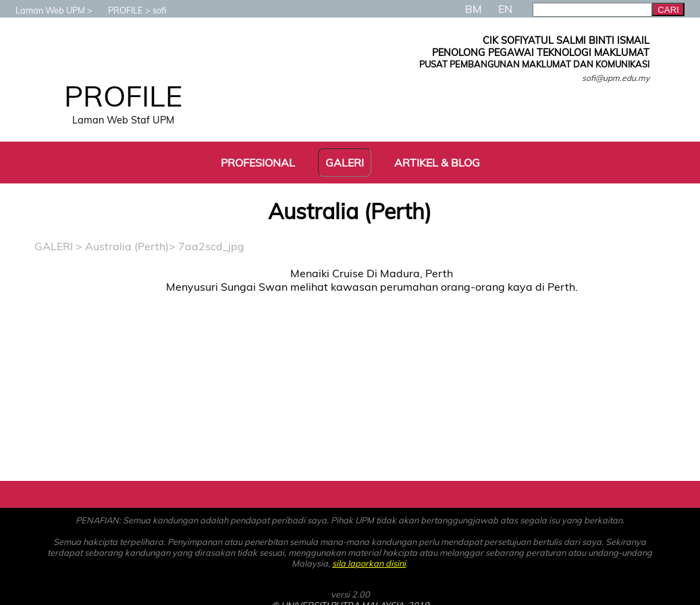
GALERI (54, 246)
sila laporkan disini (369, 563)
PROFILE (119, 10)
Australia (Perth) (127, 246)
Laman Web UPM (44, 10)
